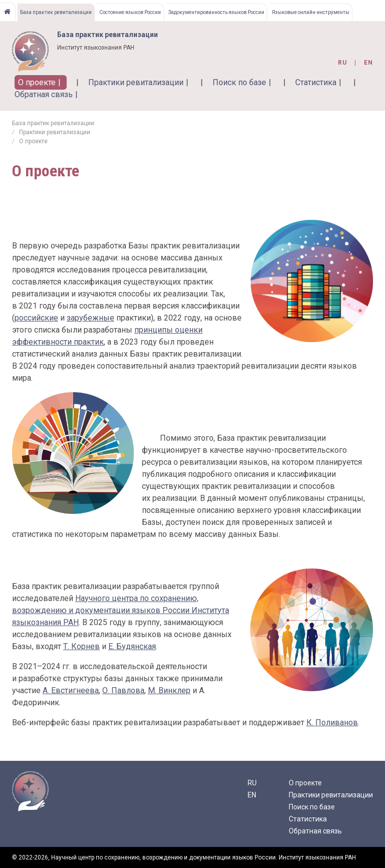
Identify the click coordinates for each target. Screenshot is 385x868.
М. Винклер (169, 690)
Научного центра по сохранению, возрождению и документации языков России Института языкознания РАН (121, 610)
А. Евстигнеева (71, 690)
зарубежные (90, 318)
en (368, 63)
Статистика (316, 82)
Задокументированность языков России (216, 12)
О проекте (37, 82)
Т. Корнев (81, 646)
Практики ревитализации (136, 82)
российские (36, 318)
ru (342, 63)
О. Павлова (123, 690)
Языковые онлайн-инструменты (311, 12)
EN (252, 795)
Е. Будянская (132, 646)
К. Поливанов (332, 722)
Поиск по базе (239, 82)
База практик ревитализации (56, 12)
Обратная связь (44, 94)
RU (252, 783)
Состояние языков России (130, 12)
